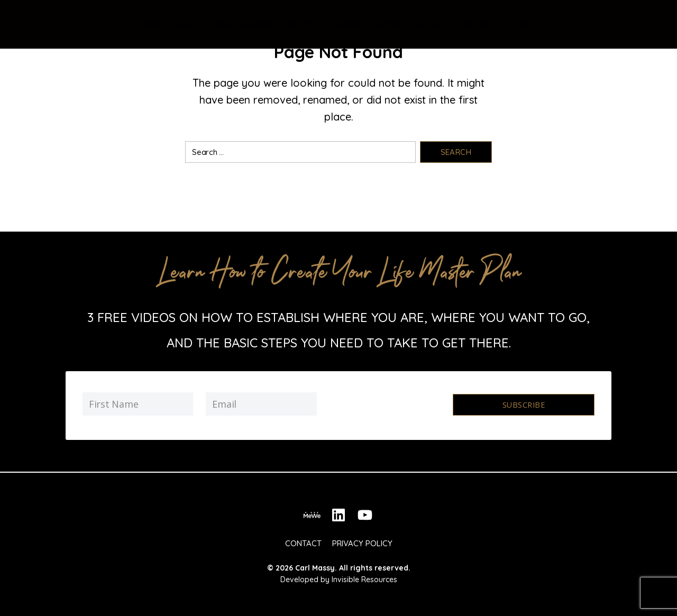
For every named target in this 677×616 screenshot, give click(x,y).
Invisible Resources (364, 576)
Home (150, 24)
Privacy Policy (362, 540)
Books (301, 24)
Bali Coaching (245, 24)
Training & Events (367, 24)
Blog (429, 24)
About (189, 24)
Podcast (471, 24)
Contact (520, 24)
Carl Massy (315, 565)
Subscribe (523, 404)
